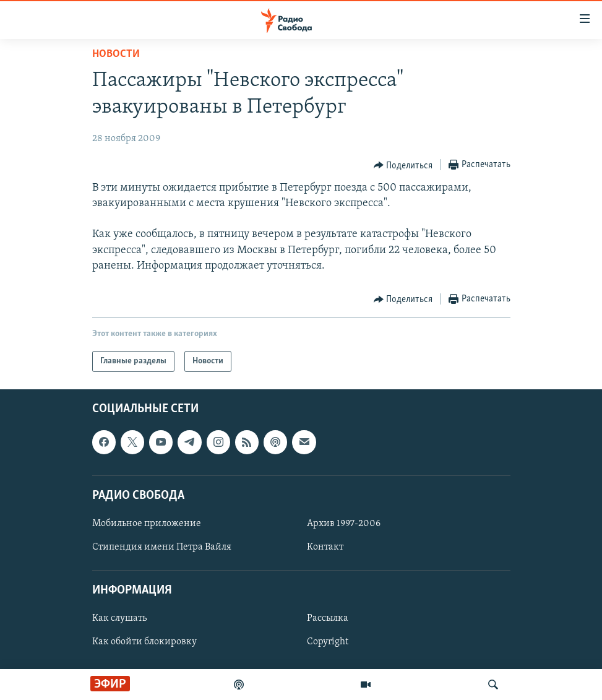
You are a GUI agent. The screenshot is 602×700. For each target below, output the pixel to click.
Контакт (325, 547)
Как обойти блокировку (144, 642)
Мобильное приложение (147, 524)
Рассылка (328, 618)
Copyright (328, 642)
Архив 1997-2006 (344, 524)
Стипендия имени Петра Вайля (162, 547)
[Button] (403, 165)
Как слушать (119, 618)
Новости (116, 54)
